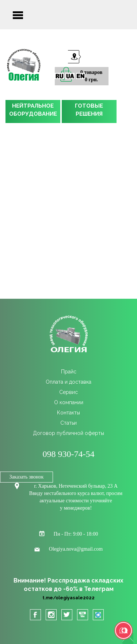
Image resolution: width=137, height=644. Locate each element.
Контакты (68, 413)
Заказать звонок (27, 477)
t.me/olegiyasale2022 (68, 598)
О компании (69, 402)
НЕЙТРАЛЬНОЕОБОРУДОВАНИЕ (33, 110)
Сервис (68, 392)
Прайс (69, 372)
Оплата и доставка (68, 382)
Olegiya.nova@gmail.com (76, 549)
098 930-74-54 (69, 454)
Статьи (68, 423)
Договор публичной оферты (68, 433)
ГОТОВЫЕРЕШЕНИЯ (89, 110)
